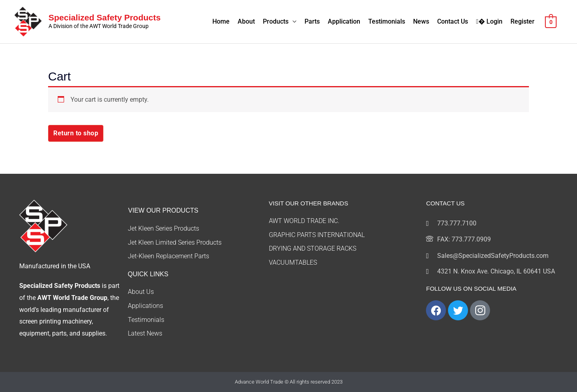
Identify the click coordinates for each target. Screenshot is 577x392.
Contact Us (453, 21)
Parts (312, 21)
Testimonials (387, 21)
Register (523, 21)
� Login (489, 21)
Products (276, 21)
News (421, 21)
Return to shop (76, 133)
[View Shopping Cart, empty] (551, 21)
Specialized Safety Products (105, 17)
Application (344, 21)
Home (221, 21)
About (246, 21)
